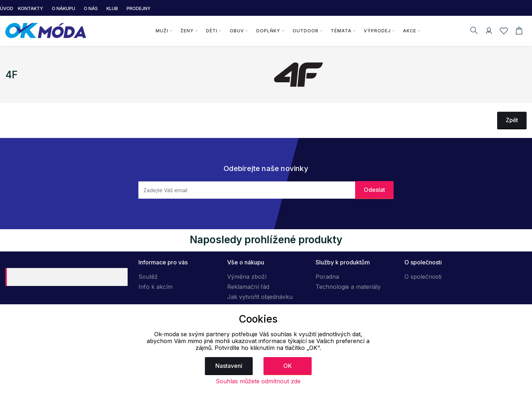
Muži (162, 31)
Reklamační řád (248, 287)
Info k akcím (155, 287)
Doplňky (268, 31)
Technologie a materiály (348, 287)
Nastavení (229, 366)
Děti (212, 31)
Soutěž (148, 277)
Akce (410, 31)
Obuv (237, 31)
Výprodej (377, 31)
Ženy (187, 31)
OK (288, 366)
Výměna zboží (247, 277)
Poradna (327, 277)
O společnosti (423, 277)
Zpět (512, 120)
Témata (341, 31)
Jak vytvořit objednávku (260, 297)
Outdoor (306, 31)
